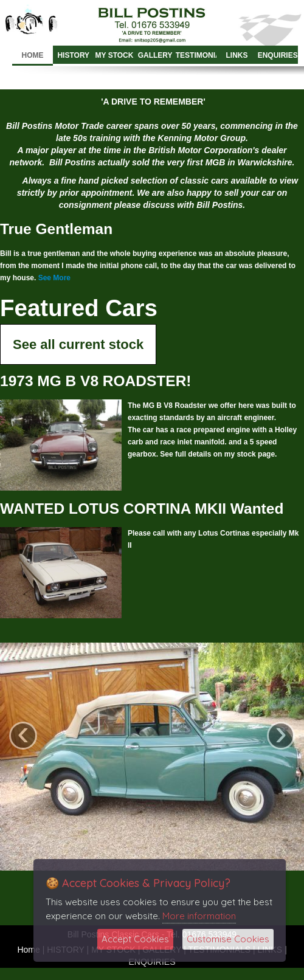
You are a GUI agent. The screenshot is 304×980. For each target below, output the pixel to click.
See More (54, 278)
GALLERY (155, 55)
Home (33, 55)
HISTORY (73, 55)
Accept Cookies (135, 939)
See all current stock (78, 344)
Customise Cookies (228, 939)
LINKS (237, 55)
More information (199, 916)
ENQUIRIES (278, 55)
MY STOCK (115, 55)
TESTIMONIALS (196, 55)
